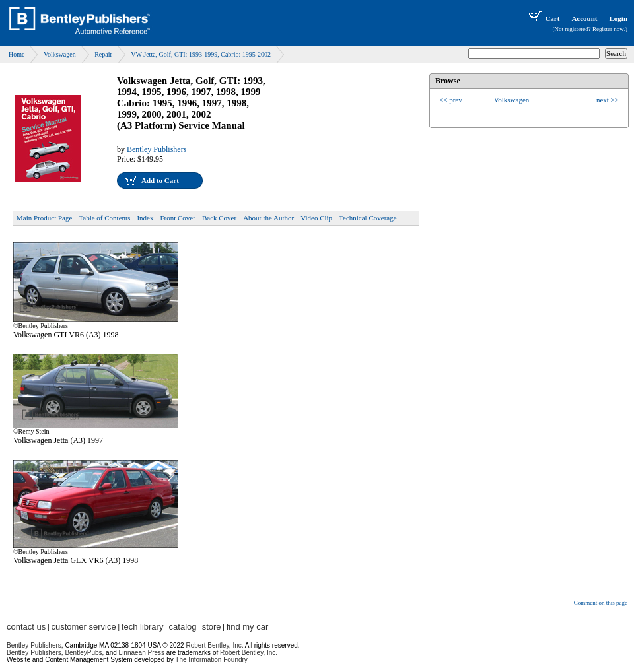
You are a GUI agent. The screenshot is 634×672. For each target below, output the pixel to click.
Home (17, 54)
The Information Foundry (211, 660)
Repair (103, 54)
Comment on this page (601, 603)
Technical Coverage (368, 218)
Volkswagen (60, 54)
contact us (26, 627)
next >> (608, 100)
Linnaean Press (142, 653)
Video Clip (316, 218)
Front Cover (177, 218)
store (212, 627)
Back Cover (219, 218)
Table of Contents (104, 218)
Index (145, 218)
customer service (83, 627)
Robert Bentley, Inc (213, 645)
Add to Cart (160, 180)
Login (618, 18)
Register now (608, 29)
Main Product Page (44, 218)
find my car (248, 627)
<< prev (451, 100)
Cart (543, 18)
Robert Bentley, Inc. (249, 653)
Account (584, 18)
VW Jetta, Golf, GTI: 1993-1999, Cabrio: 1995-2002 (201, 54)
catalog (183, 627)
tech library (143, 627)
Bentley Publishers (157, 149)
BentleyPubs (83, 653)
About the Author (268, 218)
